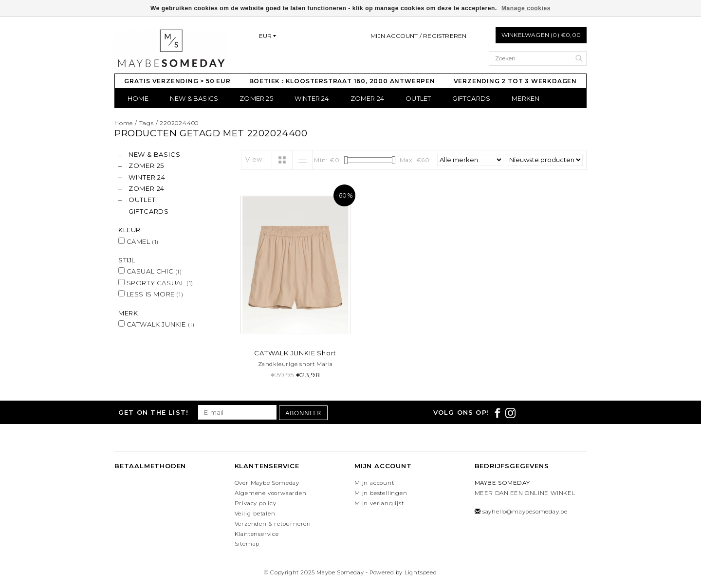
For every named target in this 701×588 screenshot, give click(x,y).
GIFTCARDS (471, 98)
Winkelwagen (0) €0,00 (541, 35)
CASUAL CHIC (150, 271)
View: (255, 159)
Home (138, 98)
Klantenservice (257, 534)
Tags (147, 123)
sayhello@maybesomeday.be (525, 512)
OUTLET (418, 98)
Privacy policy (256, 503)
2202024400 (179, 123)
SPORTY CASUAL (156, 283)
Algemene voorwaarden (271, 493)
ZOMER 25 (256, 98)
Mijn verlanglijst (379, 503)
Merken (526, 98)
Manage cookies (526, 8)
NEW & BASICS (194, 98)
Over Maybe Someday (267, 483)
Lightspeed (421, 572)
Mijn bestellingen (381, 493)
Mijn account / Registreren (418, 36)
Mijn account (374, 483)
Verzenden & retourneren (273, 524)
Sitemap (247, 544)
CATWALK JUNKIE (156, 324)
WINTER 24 (312, 98)
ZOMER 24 (368, 98)
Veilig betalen (255, 514)
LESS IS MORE (151, 294)
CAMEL (138, 241)
